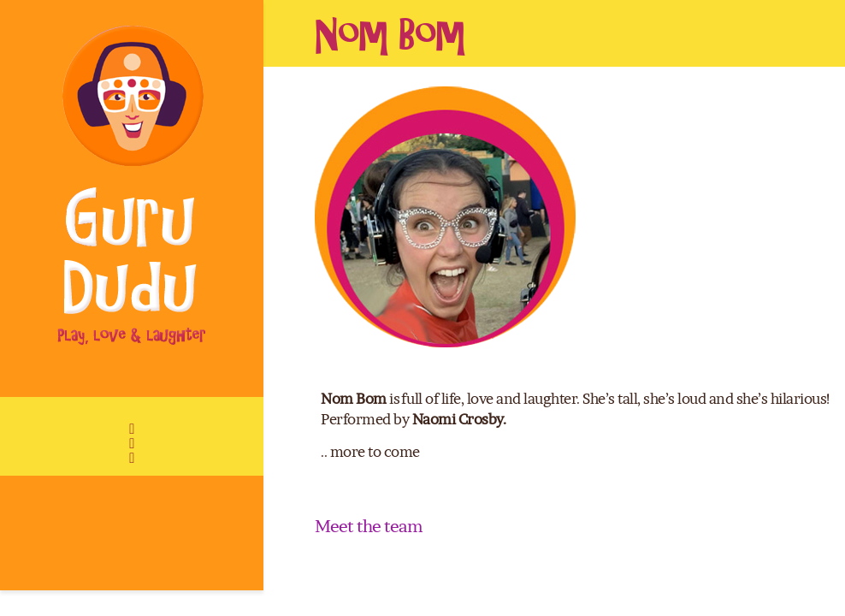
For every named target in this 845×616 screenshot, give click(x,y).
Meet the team (368, 526)
